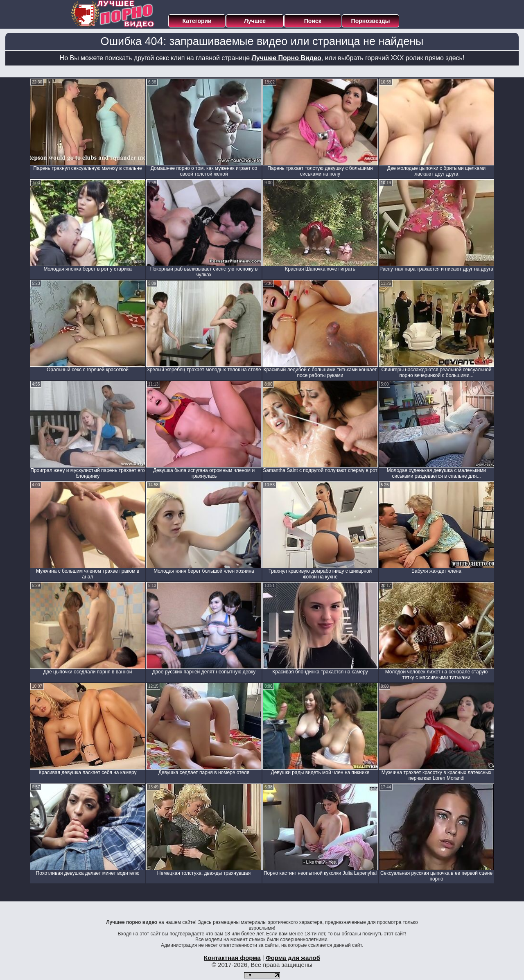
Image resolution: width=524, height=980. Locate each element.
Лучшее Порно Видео (287, 58)
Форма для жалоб (293, 958)
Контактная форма (232, 958)
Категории (197, 21)
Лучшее (255, 21)
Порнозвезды (371, 21)
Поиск (313, 21)
